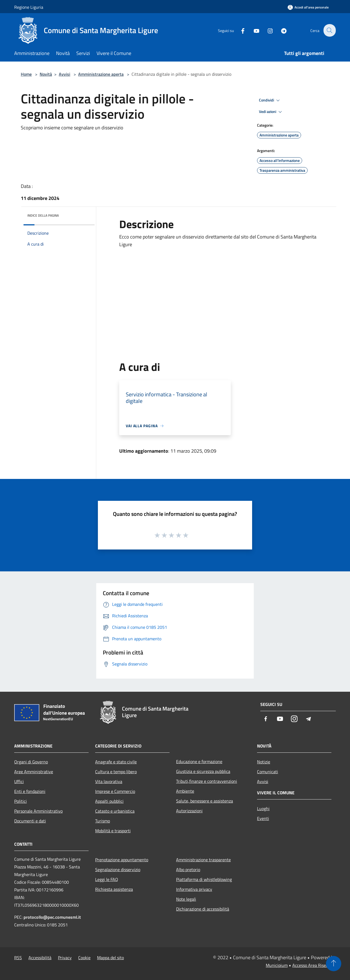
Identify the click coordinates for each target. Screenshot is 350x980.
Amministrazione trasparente (203, 860)
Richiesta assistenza (114, 889)
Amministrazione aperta (101, 74)
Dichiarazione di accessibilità (203, 909)
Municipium (277, 965)
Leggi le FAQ (107, 879)
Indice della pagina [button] (43, 215)
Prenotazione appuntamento (122, 860)
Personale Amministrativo (38, 811)
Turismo (103, 821)
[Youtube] (253, 30)
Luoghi (263, 809)
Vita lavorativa (109, 781)
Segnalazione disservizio (118, 870)
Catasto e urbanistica (115, 811)
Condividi (270, 100)
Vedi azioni (271, 112)
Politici (21, 801)
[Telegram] (281, 30)
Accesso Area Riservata (314, 965)
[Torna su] (334, 964)
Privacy (65, 958)
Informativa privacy (194, 889)
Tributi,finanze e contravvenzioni (207, 781)
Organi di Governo (31, 762)
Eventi (263, 818)
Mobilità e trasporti (113, 831)
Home (26, 74)
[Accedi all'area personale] (308, 7)
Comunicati (268, 772)
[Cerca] (329, 30)
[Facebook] (240, 30)
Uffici (19, 781)
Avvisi (65, 74)
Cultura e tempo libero (116, 772)
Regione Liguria (29, 7)
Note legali (186, 899)
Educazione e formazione (199, 761)
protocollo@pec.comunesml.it (52, 917)
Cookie (84, 958)
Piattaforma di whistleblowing (204, 879)
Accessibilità (40, 958)
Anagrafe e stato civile (116, 762)
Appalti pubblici (109, 801)
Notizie (264, 762)
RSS (18, 958)
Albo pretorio (188, 870)
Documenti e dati (30, 821)
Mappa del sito (110, 958)
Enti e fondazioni (30, 791)
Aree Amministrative (34, 772)
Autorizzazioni (189, 811)
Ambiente (185, 791)
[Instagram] (267, 30)
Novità (46, 74)
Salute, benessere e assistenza (205, 801)
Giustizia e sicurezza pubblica (203, 771)
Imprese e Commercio (115, 791)
